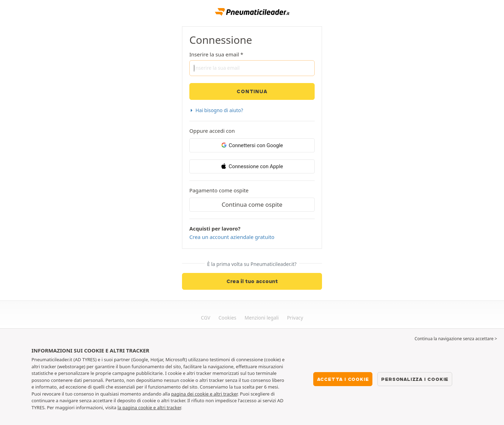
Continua (252, 91)
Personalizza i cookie (415, 379)
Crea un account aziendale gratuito (232, 237)
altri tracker (169, 407)
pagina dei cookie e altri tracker (204, 394)
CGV (206, 318)
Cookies (227, 318)
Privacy (295, 318)
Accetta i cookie (343, 379)
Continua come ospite (252, 204)
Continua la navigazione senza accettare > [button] (456, 339)
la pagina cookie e (137, 407)
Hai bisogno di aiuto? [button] (216, 110)
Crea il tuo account (252, 281)
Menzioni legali (262, 318)
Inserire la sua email (214, 54)
